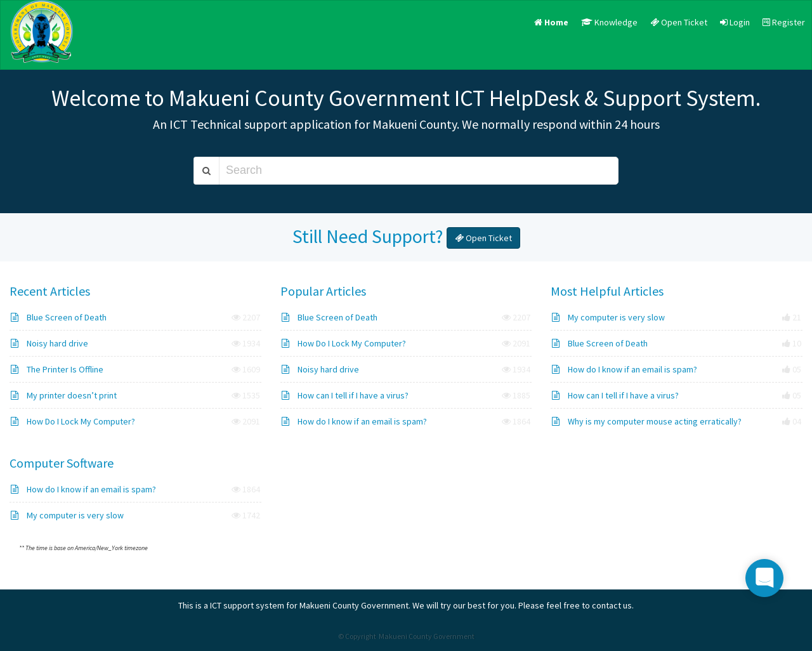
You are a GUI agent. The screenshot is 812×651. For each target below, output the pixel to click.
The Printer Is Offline (57, 369)
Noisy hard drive (49, 343)
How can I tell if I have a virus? (345, 395)
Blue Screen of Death (59, 317)
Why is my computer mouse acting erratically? (647, 421)
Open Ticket (679, 22)
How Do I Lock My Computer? (73, 421)
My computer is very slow (608, 317)
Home (551, 22)
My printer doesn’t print (64, 395)
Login (735, 22)
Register (784, 22)
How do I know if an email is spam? (354, 421)
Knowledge (609, 22)
